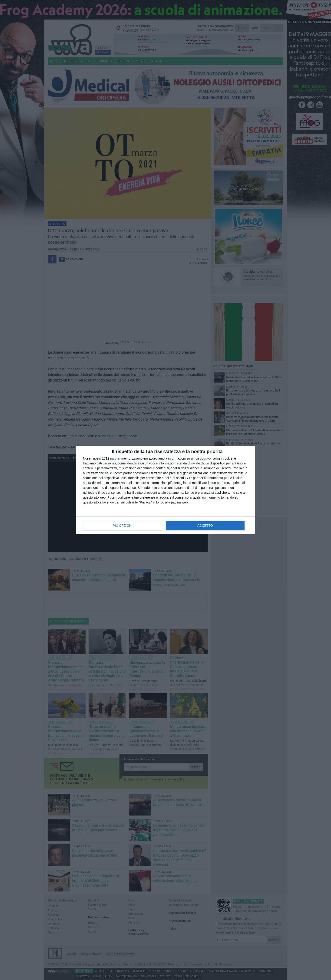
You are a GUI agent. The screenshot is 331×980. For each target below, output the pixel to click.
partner (115, 458)
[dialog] (165, 490)
